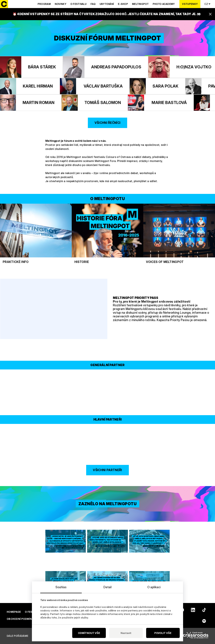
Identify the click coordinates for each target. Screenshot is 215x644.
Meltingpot (140, 4)
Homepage (14, 612)
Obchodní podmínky (21, 619)
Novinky (61, 4)
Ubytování (107, 4)
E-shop (123, 4)
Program (44, 4)
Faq (93, 4)
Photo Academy (164, 4)
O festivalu (78, 4)
